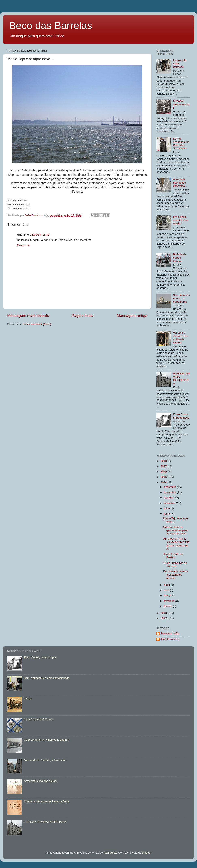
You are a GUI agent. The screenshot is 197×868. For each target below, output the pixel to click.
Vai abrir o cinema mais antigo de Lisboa (181, 338)
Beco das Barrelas (51, 26)
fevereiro (170, 601)
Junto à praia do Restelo (173, 556)
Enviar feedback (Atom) (37, 324)
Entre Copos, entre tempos (181, 416)
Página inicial (83, 316)
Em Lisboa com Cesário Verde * (181, 220)
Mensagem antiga (132, 316)
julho (167, 508)
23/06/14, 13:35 (40, 235)
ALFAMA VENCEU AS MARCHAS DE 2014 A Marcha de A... (176, 544)
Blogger (147, 853)
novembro (170, 492)
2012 (164, 618)
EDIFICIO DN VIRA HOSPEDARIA (181, 378)
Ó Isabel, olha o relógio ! (181, 104)
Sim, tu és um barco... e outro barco (181, 298)
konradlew (111, 853)
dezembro (170, 487)
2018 (164, 461)
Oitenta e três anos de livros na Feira (46, 801)
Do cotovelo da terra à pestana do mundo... (176, 575)
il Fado (28, 698)
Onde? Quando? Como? (39, 719)
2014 (164, 482)
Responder (24, 245)
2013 (164, 613)
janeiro (168, 606)
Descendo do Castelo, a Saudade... (45, 760)
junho (168, 514)
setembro (170, 503)
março (168, 595)
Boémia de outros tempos (180, 258)
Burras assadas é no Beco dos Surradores (181, 144)
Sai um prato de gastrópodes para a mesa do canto (175, 530)
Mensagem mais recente (28, 316)
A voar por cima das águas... (41, 781)
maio (167, 585)
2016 (164, 472)
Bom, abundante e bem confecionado (47, 678)
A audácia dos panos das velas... (180, 183)
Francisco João (170, 633)
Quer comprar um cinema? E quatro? (46, 740)
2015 (164, 477)
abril (167, 590)
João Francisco (170, 639)
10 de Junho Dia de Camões (175, 564)
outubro (169, 498)
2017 (164, 466)
